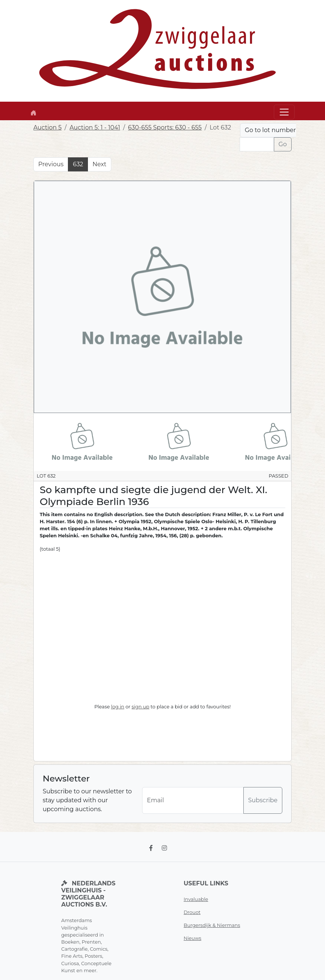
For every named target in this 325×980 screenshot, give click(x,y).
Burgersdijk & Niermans (212, 925)
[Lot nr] (257, 144)
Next (99, 164)
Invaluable (196, 899)
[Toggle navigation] (284, 112)
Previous (51, 164)
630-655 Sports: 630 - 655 (165, 127)
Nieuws (193, 938)
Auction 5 (47, 127)
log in (118, 707)
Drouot (192, 912)
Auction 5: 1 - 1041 (95, 127)
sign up (141, 707)
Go (283, 144)
